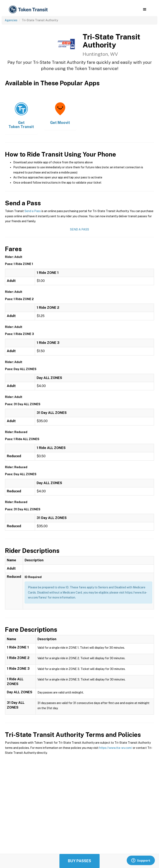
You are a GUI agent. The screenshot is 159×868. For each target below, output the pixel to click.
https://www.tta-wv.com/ (116, 748)
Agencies (11, 20)
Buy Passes (79, 861)
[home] (29, 10)
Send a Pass (33, 211)
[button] (145, 9)
